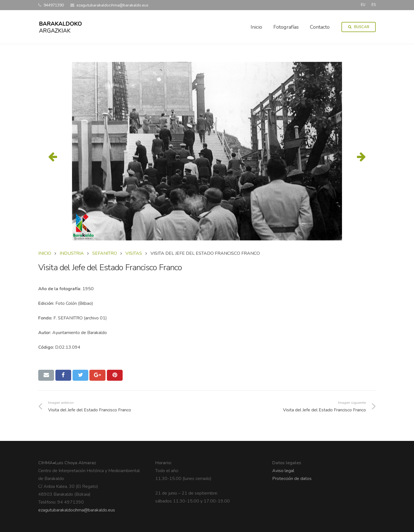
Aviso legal (283, 471)
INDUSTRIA (72, 253)
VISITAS (134, 253)
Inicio (45, 253)
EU (363, 5)
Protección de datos (292, 479)
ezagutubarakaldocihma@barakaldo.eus (77, 510)
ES (374, 5)
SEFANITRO (105, 253)
